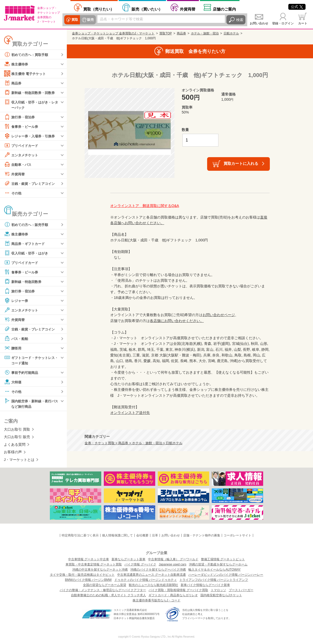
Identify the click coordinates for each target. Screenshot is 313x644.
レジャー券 (17, 301)
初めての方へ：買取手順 (27, 54)
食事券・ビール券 (22, 127)
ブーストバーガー (241, 590)
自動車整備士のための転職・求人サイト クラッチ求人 (108, 595)
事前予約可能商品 (22, 373)
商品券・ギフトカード (26, 244)
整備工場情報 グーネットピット (223, 559)
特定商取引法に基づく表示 (80, 535)
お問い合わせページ (219, 315)
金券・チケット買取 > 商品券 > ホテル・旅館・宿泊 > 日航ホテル (134, 443)
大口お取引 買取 (17, 430)
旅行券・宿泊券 (20, 117)
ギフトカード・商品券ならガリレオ (173, 595)
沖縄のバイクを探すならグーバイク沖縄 (158, 570)
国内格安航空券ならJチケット (221, 595)
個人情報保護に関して (117, 535)
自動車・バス (19, 165)
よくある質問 (15, 446)
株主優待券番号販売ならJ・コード (156, 600)
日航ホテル (231, 33)
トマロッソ (218, 590)
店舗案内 (224, 9)
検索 (240, 20)
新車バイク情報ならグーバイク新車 (205, 585)
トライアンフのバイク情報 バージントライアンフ (214, 580)
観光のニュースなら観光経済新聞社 (153, 585)
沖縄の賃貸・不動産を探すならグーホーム (218, 564)
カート (303, 23)
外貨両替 (188, 9)
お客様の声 (13, 453)
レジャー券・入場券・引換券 (31, 136)
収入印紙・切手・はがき (27, 253)
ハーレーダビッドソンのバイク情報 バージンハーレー (226, 575)
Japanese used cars (173, 564)
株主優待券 (17, 64)
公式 (297, 7)
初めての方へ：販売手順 (27, 225)
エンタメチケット (22, 155)
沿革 (155, 535)
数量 (185, 130)
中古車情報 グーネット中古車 (89, 559)
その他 (13, 193)
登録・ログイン (283, 23)
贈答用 (13, 348)
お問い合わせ (259, 23)
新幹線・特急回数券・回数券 (31, 92)
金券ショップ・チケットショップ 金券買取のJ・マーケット (113, 33)
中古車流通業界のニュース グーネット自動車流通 (151, 575)
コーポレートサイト (237, 535)
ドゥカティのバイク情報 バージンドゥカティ (146, 580)
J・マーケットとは (19, 461)
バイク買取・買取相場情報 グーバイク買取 (178, 590)
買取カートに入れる (241, 163)
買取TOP (165, 33)
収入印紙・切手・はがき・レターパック (31, 104)
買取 (75, 20)
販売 (90, 20)
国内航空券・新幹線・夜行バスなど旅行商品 (31, 404)
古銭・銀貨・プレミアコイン (31, 184)
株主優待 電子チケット (26, 73)
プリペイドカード (22, 146)
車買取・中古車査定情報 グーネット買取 (94, 564)
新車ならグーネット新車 (128, 559)
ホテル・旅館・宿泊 (205, 33)
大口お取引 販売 (17, 438)
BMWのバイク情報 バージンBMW (88, 580)
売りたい (99, 9)
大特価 (13, 383)
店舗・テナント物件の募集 (202, 535)
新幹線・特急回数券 (24, 282)
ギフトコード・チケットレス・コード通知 (29, 360)
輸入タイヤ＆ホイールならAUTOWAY (214, 570)
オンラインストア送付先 (130, 413)
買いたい (147, 9)
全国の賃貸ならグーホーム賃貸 (105, 585)
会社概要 (142, 535)
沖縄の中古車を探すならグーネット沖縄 (100, 570)
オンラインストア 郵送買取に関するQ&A (145, 206)
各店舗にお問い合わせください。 (177, 321)
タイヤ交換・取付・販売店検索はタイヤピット (82, 575)
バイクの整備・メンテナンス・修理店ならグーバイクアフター (103, 590)
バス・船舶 (17, 339)
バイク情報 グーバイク (140, 564)
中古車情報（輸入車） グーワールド (173, 559)
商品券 (13, 83)
